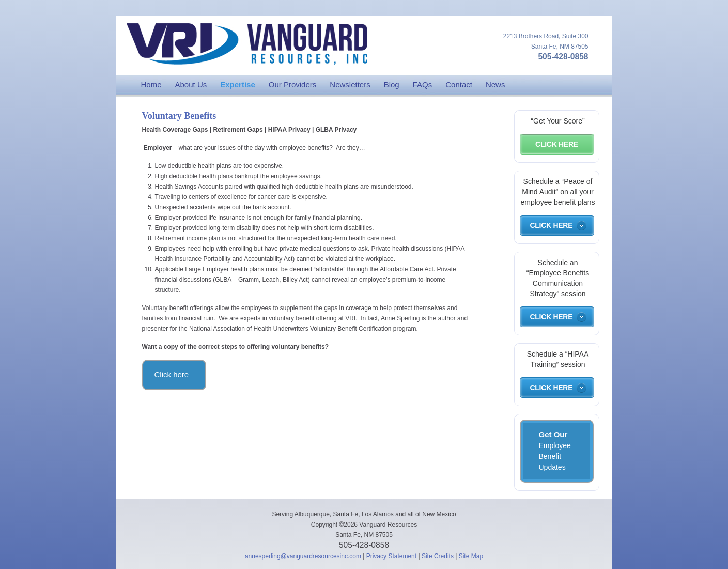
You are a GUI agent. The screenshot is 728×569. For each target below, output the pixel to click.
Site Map (471, 556)
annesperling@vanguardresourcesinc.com (303, 556)
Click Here (557, 144)
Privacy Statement (391, 556)
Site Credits (438, 556)
